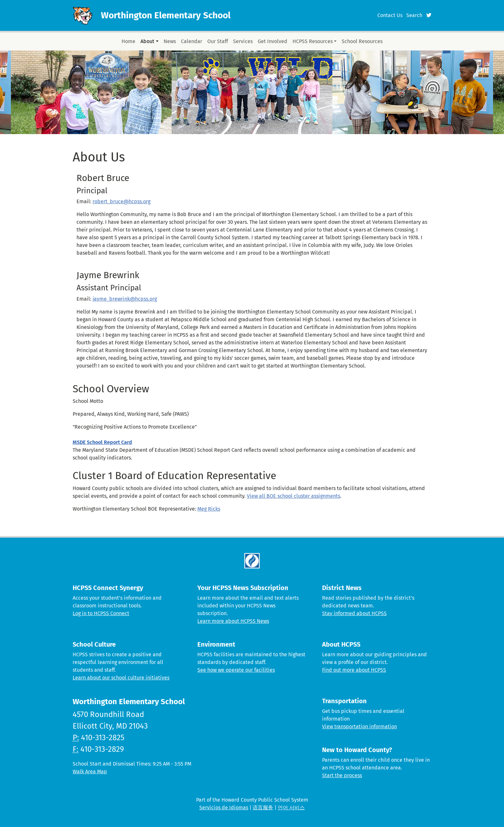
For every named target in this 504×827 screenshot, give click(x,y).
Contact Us (390, 15)
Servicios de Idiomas (224, 808)
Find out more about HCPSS (354, 670)
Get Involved (273, 41)
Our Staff (218, 41)
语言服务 (263, 808)
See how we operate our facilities (236, 670)
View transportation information (360, 727)
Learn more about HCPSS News (233, 621)
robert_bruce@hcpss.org (122, 201)
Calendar (192, 41)
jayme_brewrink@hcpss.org (125, 299)
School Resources (362, 41)
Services (243, 41)
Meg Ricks (209, 509)
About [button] (147, 41)
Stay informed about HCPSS (354, 613)
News (170, 41)
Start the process (342, 775)
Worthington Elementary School (166, 15)
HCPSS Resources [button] (313, 41)
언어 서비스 (291, 808)
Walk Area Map (90, 772)
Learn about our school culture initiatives (121, 678)
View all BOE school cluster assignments (293, 496)
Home (128, 41)
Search (414, 15)
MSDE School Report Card (102, 442)
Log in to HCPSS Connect (101, 613)
